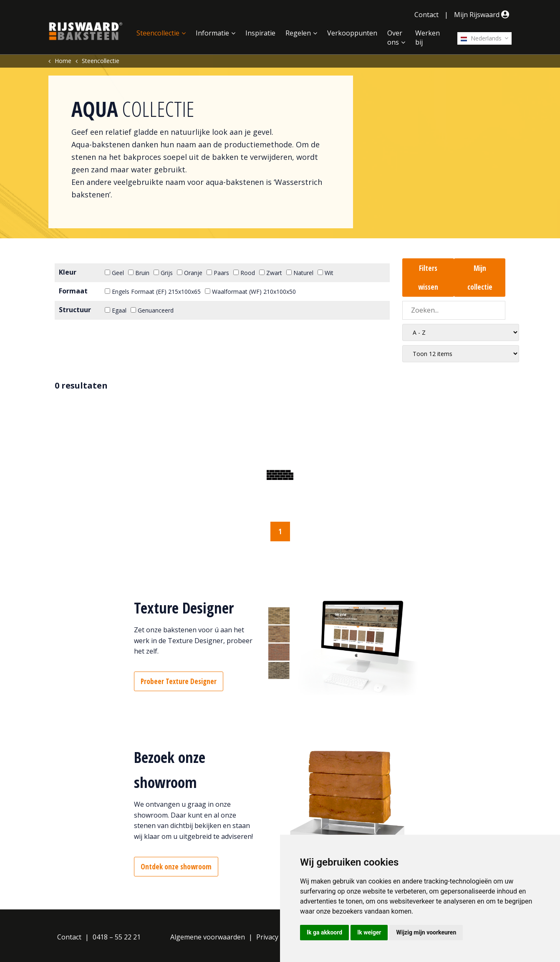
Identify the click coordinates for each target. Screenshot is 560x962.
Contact (426, 15)
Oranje (190, 273)
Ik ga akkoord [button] (324, 932)
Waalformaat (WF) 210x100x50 (250, 292)
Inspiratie (260, 33)
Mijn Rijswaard (483, 15)
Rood (244, 273)
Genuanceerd (152, 310)
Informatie (212, 33)
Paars (218, 273)
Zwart (271, 273)
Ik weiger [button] (369, 932)
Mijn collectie (480, 278)
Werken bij (428, 38)
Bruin (139, 273)
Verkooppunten (352, 33)
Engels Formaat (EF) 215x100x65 (153, 292)
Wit (325, 273)
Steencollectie (158, 33)
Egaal (116, 310)
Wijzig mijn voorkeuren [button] (426, 932)
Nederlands (481, 38)
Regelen (298, 33)
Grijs (163, 273)
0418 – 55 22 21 (117, 937)
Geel (114, 273)
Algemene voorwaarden (208, 937)
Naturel (300, 273)
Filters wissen (428, 278)
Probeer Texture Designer (179, 681)
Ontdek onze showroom (176, 867)
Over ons (395, 38)
